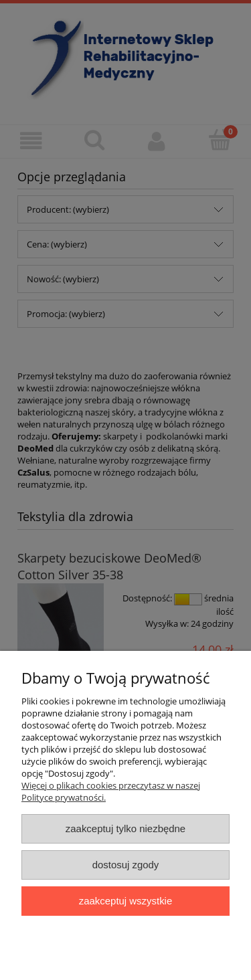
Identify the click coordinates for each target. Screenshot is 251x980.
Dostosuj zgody (126, 865)
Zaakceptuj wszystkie (125, 901)
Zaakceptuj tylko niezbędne (125, 828)
